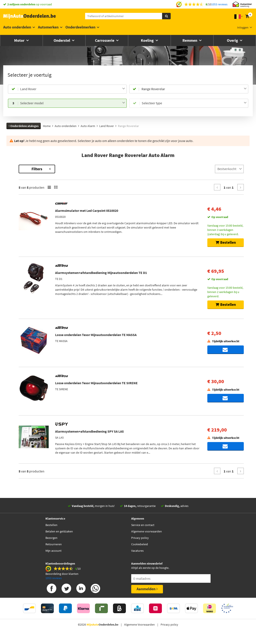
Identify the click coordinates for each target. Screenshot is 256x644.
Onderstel (62, 40)
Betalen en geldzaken (59, 538)
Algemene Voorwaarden (139, 631)
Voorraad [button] (23, 229)
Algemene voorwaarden (147, 538)
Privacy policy (140, 544)
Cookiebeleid (140, 550)
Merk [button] (20, 186)
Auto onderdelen (17, 27)
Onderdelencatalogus (24, 126)
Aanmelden (147, 595)
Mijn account (53, 557)
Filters (95, 169)
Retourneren (54, 550)
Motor (20, 40)
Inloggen (243, 27)
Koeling (148, 40)
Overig (233, 40)
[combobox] (73, 89)
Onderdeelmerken (80, 27)
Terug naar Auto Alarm (28, 167)
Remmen (190, 40)
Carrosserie (105, 40)
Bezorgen (51, 544)
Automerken (48, 27)
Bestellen (51, 531)
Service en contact (143, 531)
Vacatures (137, 557)
